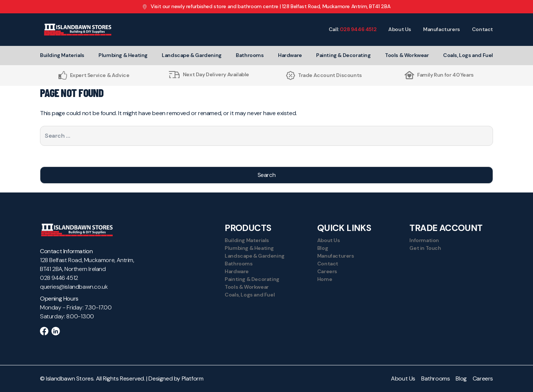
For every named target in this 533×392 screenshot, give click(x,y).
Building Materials (62, 55)
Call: (353, 29)
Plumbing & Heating (123, 55)
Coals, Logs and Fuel (468, 55)
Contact (482, 29)
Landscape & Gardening (192, 55)
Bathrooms (250, 55)
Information (424, 240)
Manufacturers (442, 29)
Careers (327, 271)
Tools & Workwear (407, 55)
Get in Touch (425, 248)
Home (325, 279)
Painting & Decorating (343, 55)
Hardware (290, 55)
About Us (400, 29)
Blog (323, 248)
